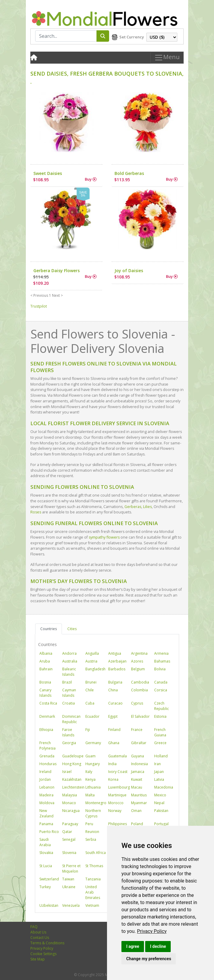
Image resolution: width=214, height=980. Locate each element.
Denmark (47, 716)
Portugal (161, 824)
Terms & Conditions (47, 943)
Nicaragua (71, 811)
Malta (90, 795)
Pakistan (161, 811)
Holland (161, 756)
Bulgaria (115, 682)
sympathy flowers (104, 537)
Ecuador (92, 716)
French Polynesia (47, 746)
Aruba (45, 661)
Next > (57, 295)
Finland (114, 730)
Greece (160, 743)
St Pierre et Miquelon (71, 869)
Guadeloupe (73, 756)
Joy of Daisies (129, 271)
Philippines (118, 824)
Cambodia (140, 682)
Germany (93, 743)
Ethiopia (46, 730)
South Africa (96, 853)
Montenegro (96, 803)
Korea (113, 779)
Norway (115, 811)
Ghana (114, 743)
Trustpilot (39, 306)
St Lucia (46, 866)
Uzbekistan (49, 905)
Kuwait (137, 779)
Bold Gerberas (129, 173)
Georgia (69, 743)
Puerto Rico (49, 832)
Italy (89, 772)
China (113, 690)
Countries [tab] (49, 629)
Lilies (147, 507)
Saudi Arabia (45, 842)
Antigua (115, 653)
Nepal (159, 803)
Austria (91, 661)
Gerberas (133, 507)
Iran (157, 764)
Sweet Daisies (48, 173)
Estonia (160, 716)
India (112, 764)
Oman (136, 811)
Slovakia (46, 853)
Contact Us (40, 938)
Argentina (139, 653)
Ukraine (69, 887)
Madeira (46, 795)
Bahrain (46, 669)
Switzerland (49, 879)
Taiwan (68, 879)
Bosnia (45, 682)
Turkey (45, 887)
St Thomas (94, 866)
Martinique (117, 795)
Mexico (160, 795)
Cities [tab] (72, 629)
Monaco (69, 803)
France (137, 730)
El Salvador (140, 716)
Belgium (138, 669)
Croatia (69, 703)
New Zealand (46, 813)
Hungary (93, 764)
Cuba (90, 703)
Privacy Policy (152, 931)
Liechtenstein (73, 787)
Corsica (161, 690)
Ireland (45, 772)
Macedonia (164, 787)
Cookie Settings (43, 954)
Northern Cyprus (93, 813)
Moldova (47, 803)
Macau (137, 787)
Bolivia (160, 669)
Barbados (117, 669)
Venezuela (71, 905)
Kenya (90, 779)
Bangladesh (95, 669)
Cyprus (137, 703)
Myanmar (139, 803)
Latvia (159, 779)
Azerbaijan (117, 661)
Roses (36, 512)
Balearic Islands (69, 672)
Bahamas (162, 661)
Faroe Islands (68, 732)
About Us (38, 932)
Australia (70, 661)
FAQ (34, 927)
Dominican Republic (71, 719)
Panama (46, 824)
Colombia (139, 690)
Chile (90, 690)
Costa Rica (48, 703)
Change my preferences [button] (149, 959)
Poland (137, 824)
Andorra (69, 653)
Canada (161, 682)
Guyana (138, 756)
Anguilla (92, 653)
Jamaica (138, 772)
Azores (137, 661)
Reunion (92, 832)
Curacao (115, 703)
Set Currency (132, 37)
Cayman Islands (69, 693)
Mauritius (139, 795)
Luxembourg (119, 787)
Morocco (116, 803)
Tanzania (93, 879)
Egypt (113, 716)
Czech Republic (162, 706)
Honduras (48, 764)
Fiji (88, 730)
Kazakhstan (72, 779)
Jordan (45, 779)
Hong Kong (72, 764)
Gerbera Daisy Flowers (57, 271)
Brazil (67, 682)
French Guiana (160, 732)
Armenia (161, 653)
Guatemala (118, 756)
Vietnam (92, 905)
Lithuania (93, 787)
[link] (152, 931)
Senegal (69, 839)
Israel (67, 772)
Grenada (47, 756)
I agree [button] (133, 946)
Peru (89, 824)
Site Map (38, 959)
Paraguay (70, 824)
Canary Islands (45, 693)
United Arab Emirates (93, 892)
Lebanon (47, 787)
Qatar (67, 832)
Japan (159, 772)
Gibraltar (139, 743)
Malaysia (70, 795)
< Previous (39, 295)
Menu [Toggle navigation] (167, 57)
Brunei (91, 682)
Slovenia (69, 853)
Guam (90, 756)
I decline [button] (158, 946)
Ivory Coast (118, 772)
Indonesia (139, 764)
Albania (46, 653)
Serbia (91, 839)
